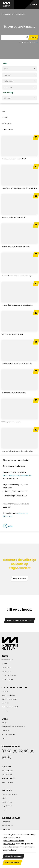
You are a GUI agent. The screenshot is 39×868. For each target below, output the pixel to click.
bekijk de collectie (20, 579)
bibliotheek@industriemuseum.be (17, 475)
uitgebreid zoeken (28, 42)
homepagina (6, 14)
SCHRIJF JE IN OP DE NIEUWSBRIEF (20, 620)
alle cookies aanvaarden (13, 856)
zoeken (33, 37)
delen (8, 526)
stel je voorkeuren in (12, 862)
